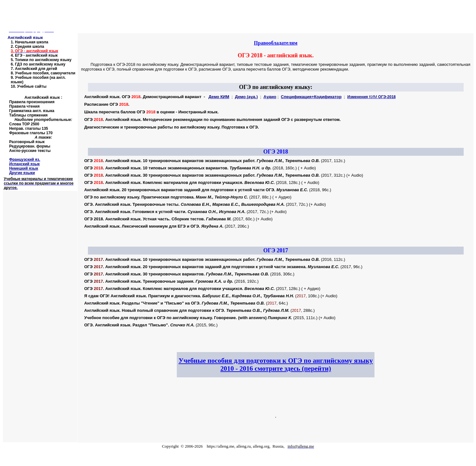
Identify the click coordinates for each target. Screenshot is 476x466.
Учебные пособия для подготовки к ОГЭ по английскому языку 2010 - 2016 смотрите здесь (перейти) (276, 365)
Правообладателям (276, 43)
